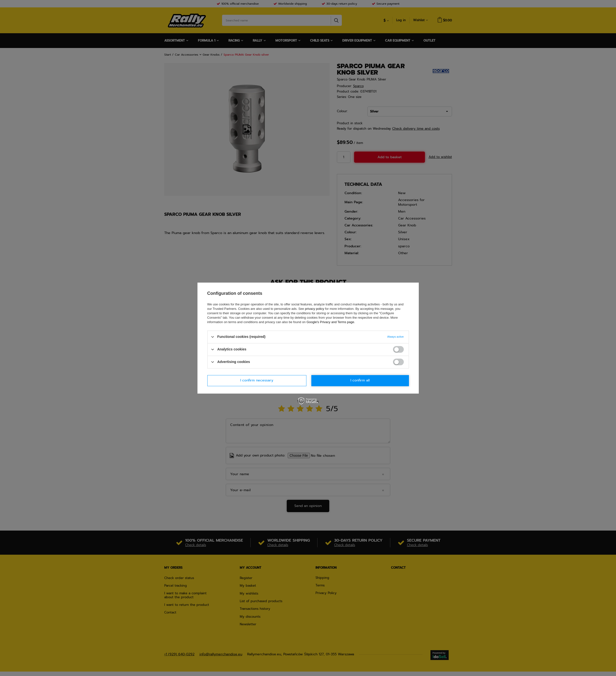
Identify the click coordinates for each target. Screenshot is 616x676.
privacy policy (315, 309)
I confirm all (360, 380)
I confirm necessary (257, 380)
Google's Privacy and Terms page (330, 322)
